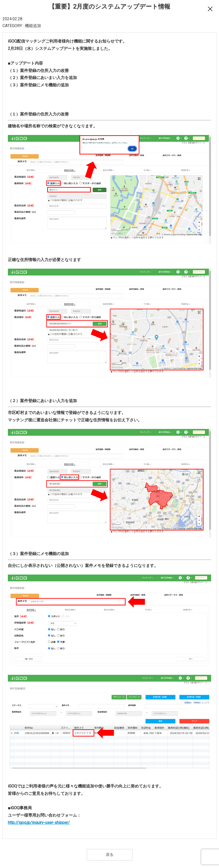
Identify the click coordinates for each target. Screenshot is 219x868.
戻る (110, 855)
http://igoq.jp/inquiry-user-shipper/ (39, 823)
